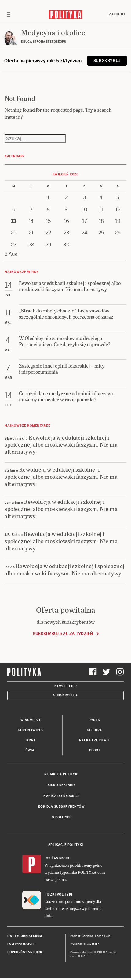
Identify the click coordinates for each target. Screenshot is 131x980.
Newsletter (65, 686)
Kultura (94, 730)
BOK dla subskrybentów (62, 807)
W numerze (31, 720)
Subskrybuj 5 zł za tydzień (63, 634)
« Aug (11, 254)
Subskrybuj (107, 61)
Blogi (95, 750)
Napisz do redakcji (61, 796)
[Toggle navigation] (9, 14)
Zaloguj (117, 14)
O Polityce (62, 817)
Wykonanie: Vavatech (85, 944)
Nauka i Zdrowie (95, 740)
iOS (48, 858)
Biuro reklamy (62, 785)
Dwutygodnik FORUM (25, 936)
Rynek (94, 720)
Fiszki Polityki (58, 894)
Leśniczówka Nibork (25, 952)
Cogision (88, 936)
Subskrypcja (65, 695)
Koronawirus (31, 730)
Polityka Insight (22, 944)
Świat (31, 750)
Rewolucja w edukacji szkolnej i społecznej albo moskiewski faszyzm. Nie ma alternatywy (61, 444)
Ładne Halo (103, 936)
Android (62, 858)
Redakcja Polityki (61, 774)
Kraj (31, 740)
